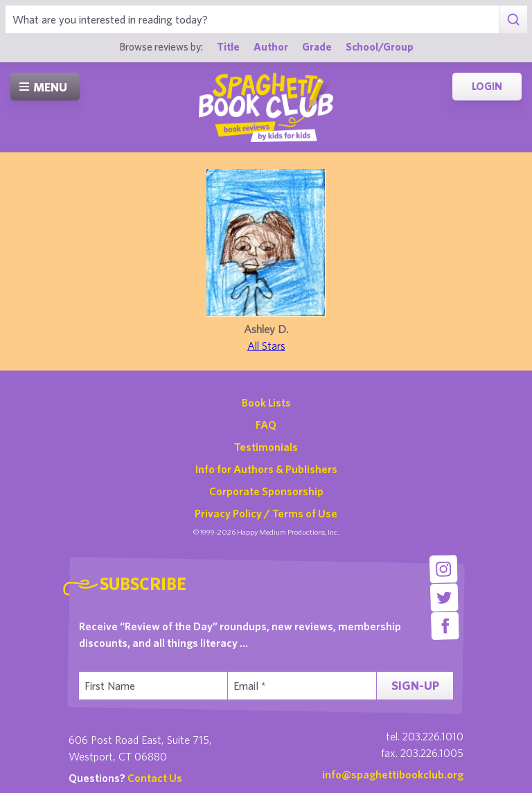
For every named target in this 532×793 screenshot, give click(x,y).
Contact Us (155, 778)
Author (271, 46)
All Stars (266, 346)
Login (487, 86)
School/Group (380, 46)
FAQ (266, 425)
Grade (317, 46)
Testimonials (266, 447)
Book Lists (266, 402)
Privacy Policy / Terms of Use (266, 513)
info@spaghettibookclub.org (393, 774)
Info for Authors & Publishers (266, 469)
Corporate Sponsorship (266, 491)
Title (228, 46)
